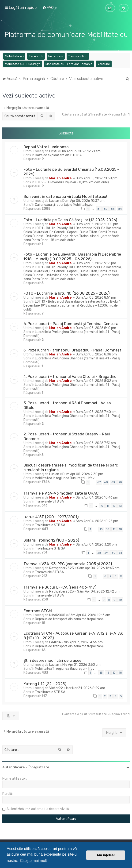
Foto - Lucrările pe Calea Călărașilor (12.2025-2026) (70, 219)
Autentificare (13, 767)
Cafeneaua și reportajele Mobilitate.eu (64, 204)
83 (113, 208)
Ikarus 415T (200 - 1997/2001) (51, 516)
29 (106, 552)
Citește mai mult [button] (33, 861)
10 (102, 505)
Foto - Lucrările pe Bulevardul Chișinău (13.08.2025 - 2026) (71, 171)
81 (99, 208)
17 (114, 529)
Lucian (54, 200)
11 (108, 505)
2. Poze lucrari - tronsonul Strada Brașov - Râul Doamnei (67, 436)
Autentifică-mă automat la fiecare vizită (38, 808)
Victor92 (56, 687)
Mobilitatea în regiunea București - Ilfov (65, 477)
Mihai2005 (57, 614)
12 (114, 505)
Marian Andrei (61, 178)
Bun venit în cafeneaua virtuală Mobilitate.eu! (65, 196)
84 (120, 208)
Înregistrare (39, 767)
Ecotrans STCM (38, 610)
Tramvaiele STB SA (49, 501)
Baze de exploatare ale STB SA (58, 154)
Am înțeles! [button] (106, 855)
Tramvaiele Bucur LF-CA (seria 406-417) (60, 587)
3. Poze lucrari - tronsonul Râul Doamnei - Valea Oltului (67, 405)
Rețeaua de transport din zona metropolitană (69, 618)
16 (108, 529)
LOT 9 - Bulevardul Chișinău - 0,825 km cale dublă (72, 182)
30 (113, 552)
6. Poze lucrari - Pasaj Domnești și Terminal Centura (71, 323)
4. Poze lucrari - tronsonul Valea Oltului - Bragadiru (70, 376)
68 (106, 482)
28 (99, 552)
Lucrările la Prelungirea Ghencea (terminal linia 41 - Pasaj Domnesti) (72, 333)
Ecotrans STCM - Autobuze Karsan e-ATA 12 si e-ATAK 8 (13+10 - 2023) (73, 635)
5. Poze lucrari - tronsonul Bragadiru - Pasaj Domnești (73, 349)
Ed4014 (55, 642)
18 (120, 529)
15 (101, 529)
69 (113, 482)
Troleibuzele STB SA (50, 524)
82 (106, 208)
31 (120, 552)
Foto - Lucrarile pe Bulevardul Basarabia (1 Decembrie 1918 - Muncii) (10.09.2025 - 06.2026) (72, 256)
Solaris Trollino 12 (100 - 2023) (51, 540)
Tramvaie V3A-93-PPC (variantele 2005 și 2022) (68, 563)
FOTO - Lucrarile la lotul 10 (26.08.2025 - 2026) (67, 293)
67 (99, 482)
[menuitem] (48, 7)
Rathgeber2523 (62, 567)
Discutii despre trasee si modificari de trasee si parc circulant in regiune (71, 467)
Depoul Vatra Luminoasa (46, 146)
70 (120, 482)
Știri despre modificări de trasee (52, 660)
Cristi (53, 150)
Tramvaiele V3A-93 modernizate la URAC (61, 493)
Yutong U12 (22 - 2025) (45, 683)
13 (120, 505)
